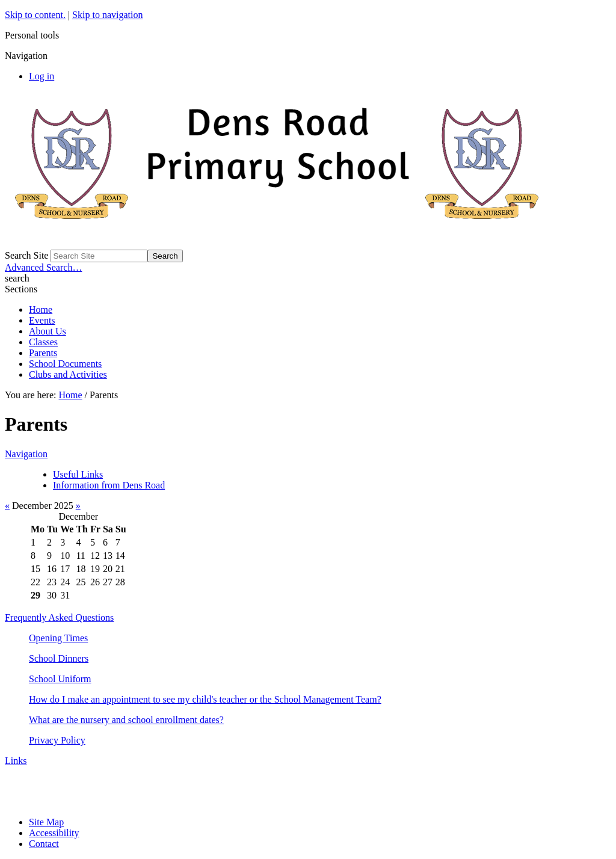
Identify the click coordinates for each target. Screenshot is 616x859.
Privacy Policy (57, 740)
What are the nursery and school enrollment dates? (126, 720)
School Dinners (59, 658)
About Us (48, 331)
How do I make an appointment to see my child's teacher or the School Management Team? (205, 699)
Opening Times (58, 638)
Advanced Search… (43, 267)
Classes (43, 342)
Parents (43, 353)
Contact (44, 844)
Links (16, 761)
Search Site (26, 255)
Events (42, 320)
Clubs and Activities (68, 374)
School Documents (65, 364)
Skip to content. (35, 15)
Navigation (26, 454)
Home (41, 309)
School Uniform (60, 679)
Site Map (46, 822)
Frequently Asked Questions (59, 617)
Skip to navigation (107, 15)
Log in (42, 76)
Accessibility (54, 833)
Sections (21, 289)
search (17, 278)
